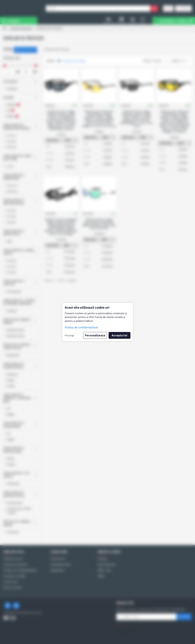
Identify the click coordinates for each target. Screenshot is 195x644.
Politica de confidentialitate (81, 327)
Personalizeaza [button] (95, 335)
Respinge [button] (69, 335)
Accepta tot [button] (120, 335)
